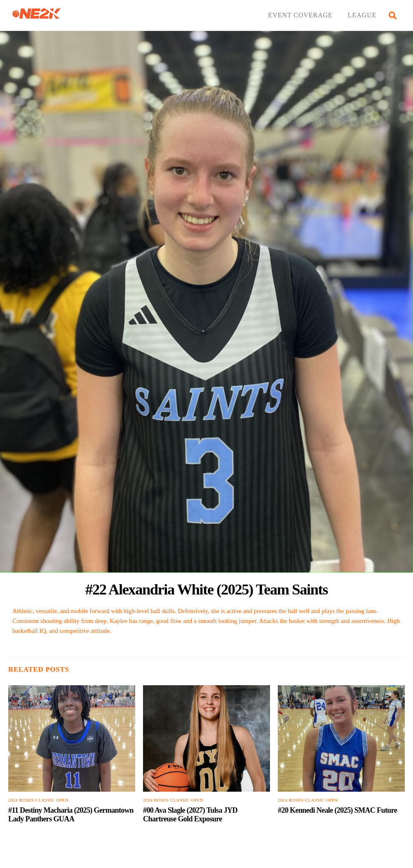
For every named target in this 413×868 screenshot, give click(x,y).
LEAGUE (362, 15)
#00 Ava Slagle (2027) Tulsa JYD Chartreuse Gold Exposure (190, 815)
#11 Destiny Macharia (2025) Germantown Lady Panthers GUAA (71, 815)
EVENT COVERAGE (300, 15)
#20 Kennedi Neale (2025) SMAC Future (337, 810)
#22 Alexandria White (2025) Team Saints (206, 589)
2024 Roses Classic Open (38, 800)
